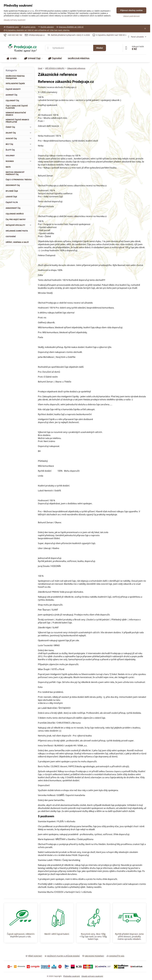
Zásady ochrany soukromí (92, 976)
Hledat (100, 48)
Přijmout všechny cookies (131, 10)
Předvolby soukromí (72, 976)
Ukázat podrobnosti (131, 16)
